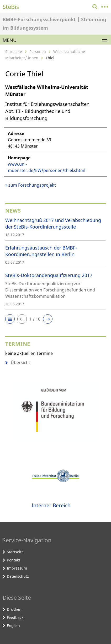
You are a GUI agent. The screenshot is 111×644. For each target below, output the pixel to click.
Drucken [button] (14, 609)
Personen (38, 52)
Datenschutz (18, 576)
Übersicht (18, 362)
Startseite (14, 52)
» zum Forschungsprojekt (31, 185)
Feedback (15, 617)
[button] (10, 319)
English (13, 626)
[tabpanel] (55, 136)
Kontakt (14, 560)
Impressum (17, 568)
